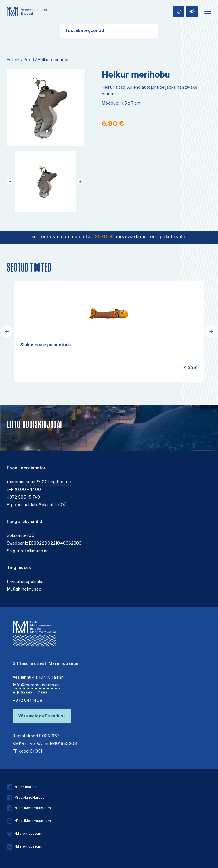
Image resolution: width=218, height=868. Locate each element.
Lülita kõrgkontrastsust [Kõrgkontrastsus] (8, 4)
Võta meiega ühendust (42, 717)
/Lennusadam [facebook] (23, 787)
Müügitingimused (24, 590)
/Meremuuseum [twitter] (25, 834)
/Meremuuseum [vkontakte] (25, 847)
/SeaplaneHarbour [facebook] (26, 798)
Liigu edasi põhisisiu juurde (7, 1)
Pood (29, 60)
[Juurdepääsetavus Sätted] (192, 11)
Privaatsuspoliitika (25, 582)
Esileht (13, 60)
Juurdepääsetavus (10, 1)
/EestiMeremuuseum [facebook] (29, 808)
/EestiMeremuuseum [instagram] (29, 821)
